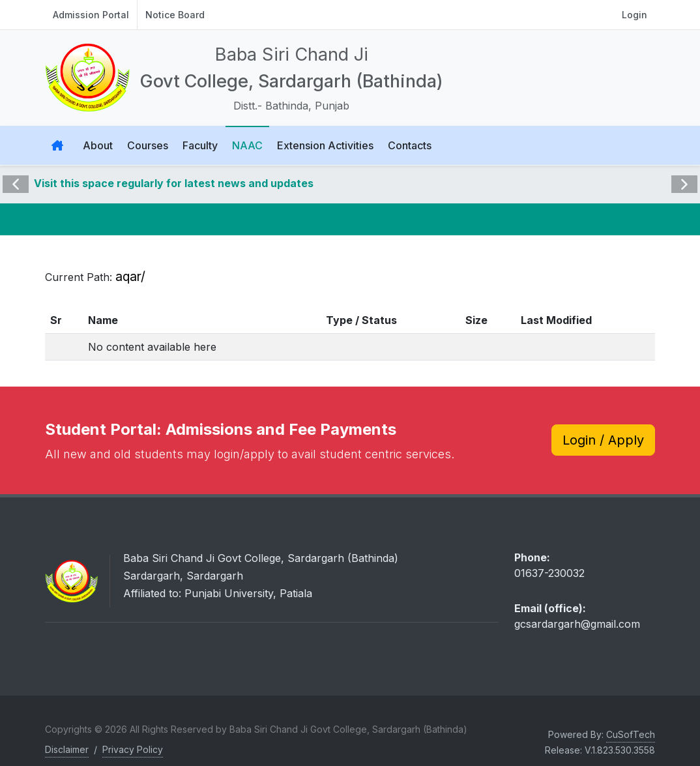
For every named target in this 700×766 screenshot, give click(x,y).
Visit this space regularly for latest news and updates (174, 183)
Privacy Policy (133, 747)
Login (634, 15)
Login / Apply (603, 438)
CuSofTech (631, 732)
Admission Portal (91, 15)
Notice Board (175, 15)
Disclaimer (67, 747)
